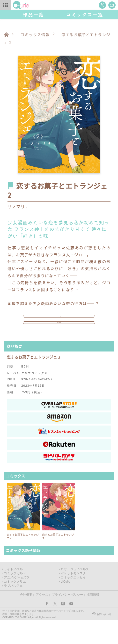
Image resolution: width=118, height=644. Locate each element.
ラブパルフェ (13, 610)
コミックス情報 (35, 34)
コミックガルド (15, 597)
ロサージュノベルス (75, 593)
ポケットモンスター (75, 597)
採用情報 (93, 619)
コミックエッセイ (73, 601)
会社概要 (26, 619)
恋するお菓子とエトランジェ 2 (23, 560)
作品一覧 (33, 14)
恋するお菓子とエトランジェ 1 (58, 560)
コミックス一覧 (85, 14)
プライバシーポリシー (67, 619)
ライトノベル (13, 593)
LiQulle (65, 605)
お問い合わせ (104, 638)
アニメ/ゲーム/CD (16, 601)
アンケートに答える (59, 340)
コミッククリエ (15, 605)
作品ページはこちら (59, 322)
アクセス (42, 619)
